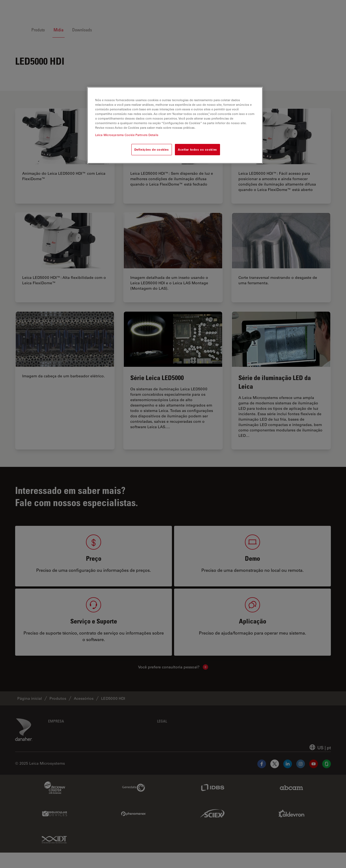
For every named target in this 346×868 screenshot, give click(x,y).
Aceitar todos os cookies (197, 149)
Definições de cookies (152, 149)
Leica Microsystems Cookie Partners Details (127, 135)
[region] (175, 125)
